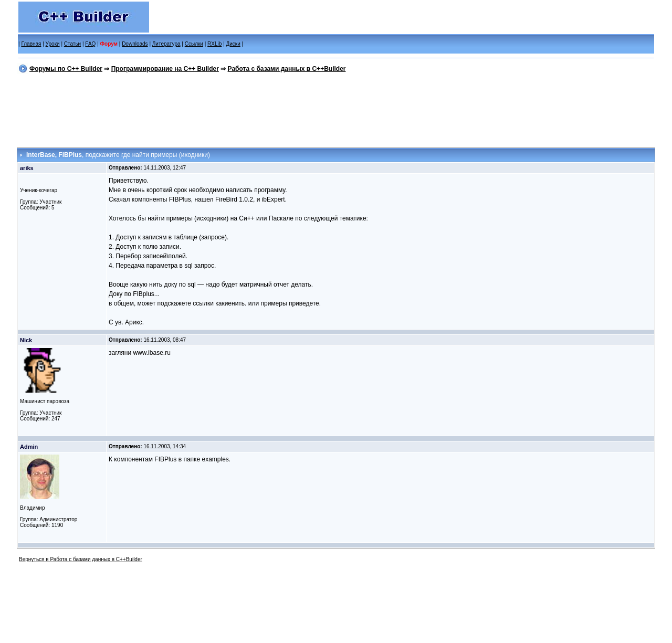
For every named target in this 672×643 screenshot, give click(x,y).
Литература (166, 44)
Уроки (53, 44)
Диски (233, 44)
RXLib (214, 44)
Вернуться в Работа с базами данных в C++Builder (81, 559)
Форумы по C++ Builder (66, 69)
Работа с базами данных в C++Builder (287, 69)
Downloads (135, 44)
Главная (31, 44)
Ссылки (194, 44)
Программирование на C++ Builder (165, 69)
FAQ (90, 44)
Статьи (72, 44)
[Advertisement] (336, 109)
